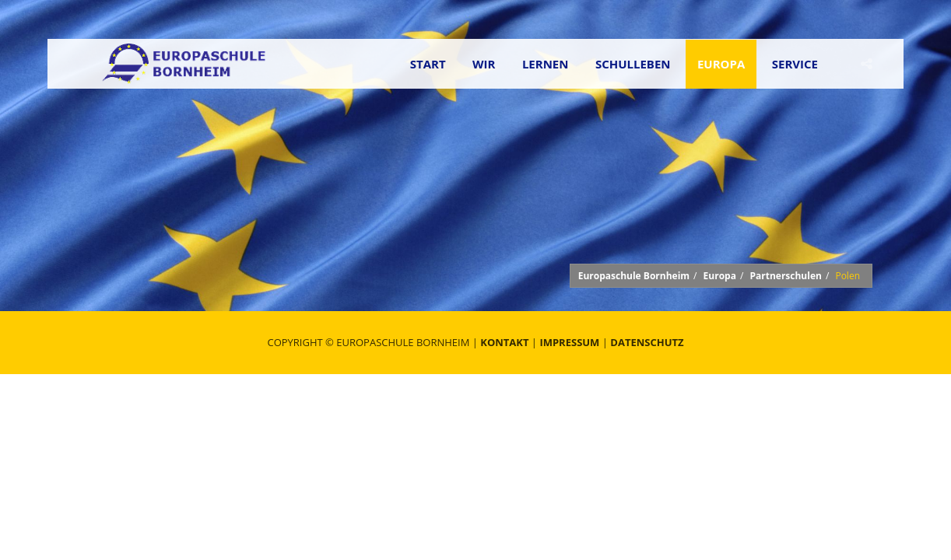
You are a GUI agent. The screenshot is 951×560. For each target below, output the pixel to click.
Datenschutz (647, 342)
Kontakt (504, 342)
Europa (721, 64)
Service (795, 64)
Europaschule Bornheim (634, 276)
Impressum (569, 342)
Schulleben (633, 64)
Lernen (546, 64)
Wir (484, 64)
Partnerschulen (785, 276)
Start (428, 64)
